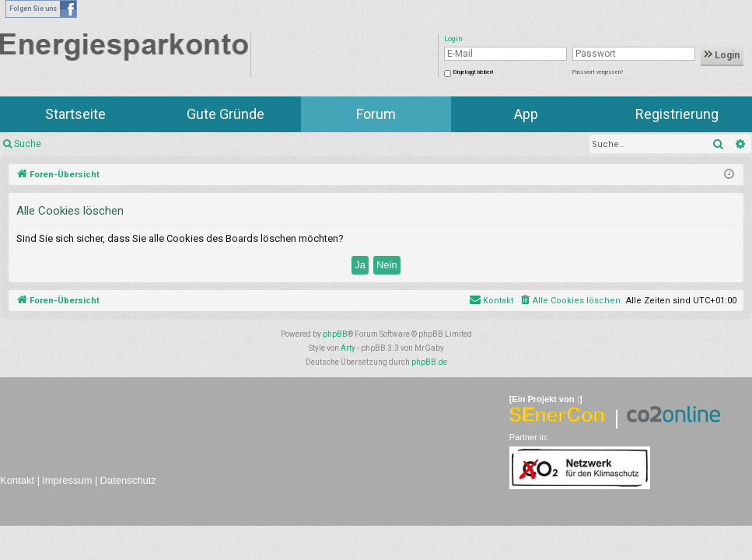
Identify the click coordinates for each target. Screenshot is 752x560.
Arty (348, 348)
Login (722, 55)
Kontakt (17, 480)
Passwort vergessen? (598, 72)
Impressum (67, 480)
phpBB (335, 334)
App (526, 114)
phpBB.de (429, 362)
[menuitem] (570, 301)
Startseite (75, 114)
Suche (28, 144)
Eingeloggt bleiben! (473, 72)
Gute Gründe (226, 114)
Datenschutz (128, 480)
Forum (376, 114)
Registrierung (677, 114)
